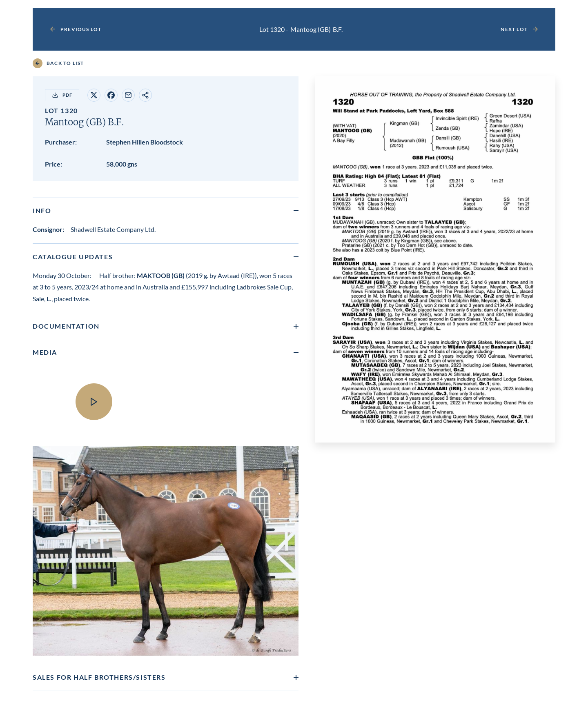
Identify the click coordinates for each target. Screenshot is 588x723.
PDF (62, 95)
